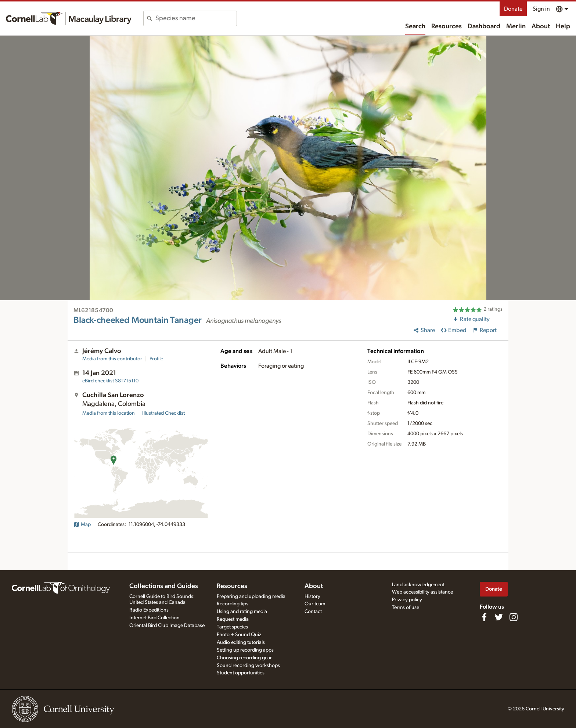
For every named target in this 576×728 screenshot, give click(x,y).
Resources (447, 26)
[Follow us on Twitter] (499, 617)
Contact (313, 612)
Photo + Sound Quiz (239, 635)
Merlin (516, 26)
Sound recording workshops (248, 666)
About (541, 26)
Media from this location (109, 413)
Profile (156, 359)
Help (563, 26)
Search (415, 26)
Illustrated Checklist (163, 413)
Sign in (541, 9)
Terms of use (406, 608)
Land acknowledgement (418, 585)
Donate (513, 9)
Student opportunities (241, 673)
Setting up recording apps (245, 650)
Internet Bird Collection (154, 618)
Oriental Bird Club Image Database (167, 626)
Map (82, 525)
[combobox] (196, 18)
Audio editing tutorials (241, 642)
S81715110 (110, 381)
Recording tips (233, 604)
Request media (233, 619)
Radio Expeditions (149, 610)
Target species (232, 627)
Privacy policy (407, 600)
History (312, 597)
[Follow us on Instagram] (514, 617)
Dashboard (484, 26)
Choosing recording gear (244, 658)
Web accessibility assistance (422, 592)
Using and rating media (242, 612)
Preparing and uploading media (251, 597)
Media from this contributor (112, 359)
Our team (315, 604)
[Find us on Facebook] (484, 617)
